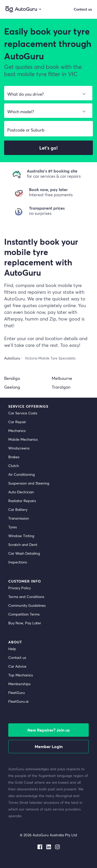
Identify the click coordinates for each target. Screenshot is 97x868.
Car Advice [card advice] (17, 666)
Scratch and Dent (23, 544)
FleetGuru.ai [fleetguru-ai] (18, 701)
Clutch (14, 466)
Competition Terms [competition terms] (24, 614)
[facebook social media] (40, 846)
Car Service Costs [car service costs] (23, 413)
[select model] (46, 112)
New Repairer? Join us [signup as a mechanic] (48, 730)
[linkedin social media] (49, 846)
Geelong (12, 387)
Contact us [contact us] (17, 657)
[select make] (46, 94)
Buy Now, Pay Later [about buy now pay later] (25, 623)
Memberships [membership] (19, 684)
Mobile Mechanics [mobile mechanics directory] (23, 439)
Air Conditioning (21, 474)
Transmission (19, 518)
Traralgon (61, 387)
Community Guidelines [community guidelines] (27, 605)
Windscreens (19, 448)
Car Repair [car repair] (17, 422)
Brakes (14, 457)
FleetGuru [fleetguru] (17, 693)
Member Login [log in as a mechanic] (49, 746)
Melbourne (62, 378)
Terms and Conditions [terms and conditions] (26, 597)
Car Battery (18, 509)
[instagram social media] (57, 846)
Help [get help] (12, 649)
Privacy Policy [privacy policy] (20, 588)
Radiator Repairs (22, 501)
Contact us (83, 9)
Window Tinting (21, 536)
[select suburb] (48, 130)
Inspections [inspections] (18, 562)
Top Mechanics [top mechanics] (21, 675)
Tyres (13, 527)
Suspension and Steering (29, 483)
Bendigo (12, 378)
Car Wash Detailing (24, 553)
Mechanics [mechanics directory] (17, 431)
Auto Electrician (21, 492)
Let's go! (48, 148)
